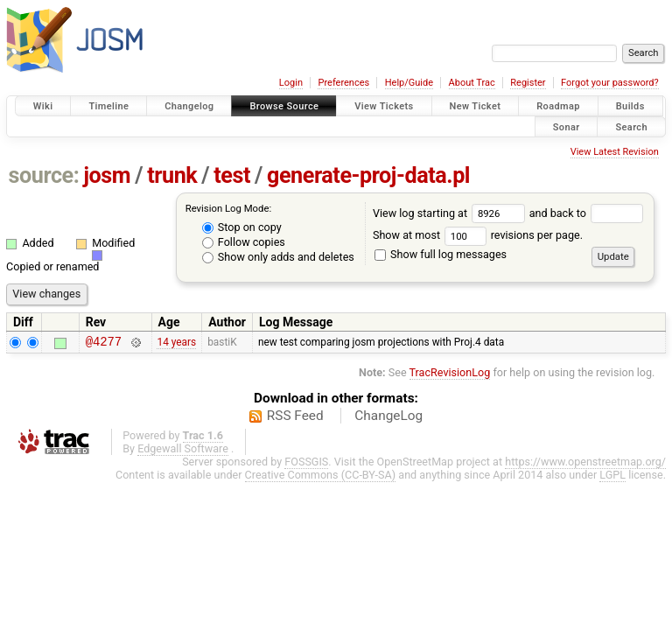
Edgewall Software (183, 451)
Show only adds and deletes (278, 257)
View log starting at (451, 213)
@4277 (104, 343)
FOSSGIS (306, 464)
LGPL (612, 477)
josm (107, 175)
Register (528, 83)
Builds (630, 106)
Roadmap (558, 106)
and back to (587, 213)
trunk (172, 175)
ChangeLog (388, 418)
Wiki (43, 106)
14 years (176, 344)
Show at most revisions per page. (478, 235)
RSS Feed (295, 418)
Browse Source (284, 106)
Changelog (189, 106)
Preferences (343, 83)
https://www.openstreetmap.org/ (585, 464)
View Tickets (384, 106)
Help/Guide (409, 83)
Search (631, 126)
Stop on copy (242, 227)
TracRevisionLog (450, 375)
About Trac (472, 83)
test (232, 175)
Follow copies (244, 242)
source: (44, 175)
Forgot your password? (610, 83)
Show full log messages (441, 254)
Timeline (108, 106)
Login (291, 83)
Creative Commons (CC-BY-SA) (321, 477)
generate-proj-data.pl (368, 175)
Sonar (567, 126)
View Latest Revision (615, 152)
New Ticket (476, 106)
